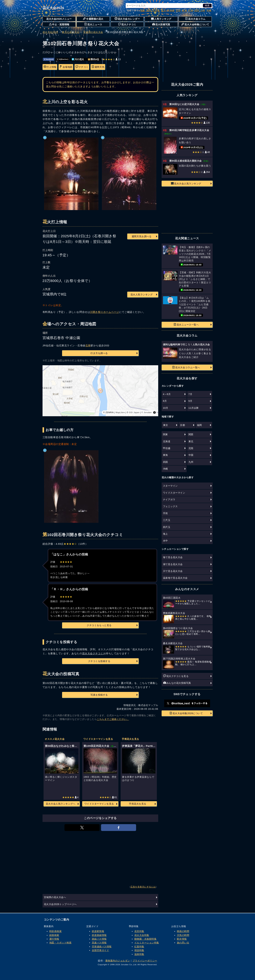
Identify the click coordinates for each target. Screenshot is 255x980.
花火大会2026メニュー (59, 19)
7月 (190, 394)
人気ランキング (161, 19)
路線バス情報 (99, 939)
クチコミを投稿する (99, 661)
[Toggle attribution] (154, 412)
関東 (143, 10)
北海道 (156, 10)
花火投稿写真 (161, 24)
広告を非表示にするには (143, 887)
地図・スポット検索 (60, 943)
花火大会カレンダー (127, 19)
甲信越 (171, 10)
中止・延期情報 (59, 24)
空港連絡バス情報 (102, 947)
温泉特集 (139, 954)
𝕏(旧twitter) (62, 59)
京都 (182, 425)
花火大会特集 (142, 935)
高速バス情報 (99, 943)
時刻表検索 (56, 931)
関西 (149, 10)
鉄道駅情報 (98, 931)
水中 (165, 541)
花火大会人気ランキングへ (61, 804)
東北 (163, 10)
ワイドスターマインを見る (99, 804)
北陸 (178, 10)
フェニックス (170, 506)
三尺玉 (167, 520)
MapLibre (120, 412)
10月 (166, 408)
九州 (203, 10)
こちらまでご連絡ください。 (113, 719)
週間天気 (98, 67)
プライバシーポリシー (145, 961)
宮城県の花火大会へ (55, 897)
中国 (190, 10)
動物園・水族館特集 (146, 939)
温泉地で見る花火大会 (175, 578)
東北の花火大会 (71, 32)
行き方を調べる (99, 353)
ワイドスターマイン (174, 493)
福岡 (199, 425)
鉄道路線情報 (99, 935)
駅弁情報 (182, 939)
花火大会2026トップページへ (60, 904)
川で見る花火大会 (173, 571)
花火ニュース (93, 24)
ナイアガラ (169, 500)
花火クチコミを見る (176, 676)
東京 (166, 425)
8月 (165, 401)
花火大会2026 (53, 8)
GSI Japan (134, 412)
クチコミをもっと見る (99, 625)
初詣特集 (139, 950)
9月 (190, 401)
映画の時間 (183, 931)
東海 (184, 10)
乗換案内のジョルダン (118, 961)
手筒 (165, 513)
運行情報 (54, 939)
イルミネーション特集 (147, 943)
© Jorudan (146, 412)
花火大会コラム (195, 19)
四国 (197, 10)
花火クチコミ (127, 24)
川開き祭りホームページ (105, 312)
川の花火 (78, 59)
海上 (165, 534)
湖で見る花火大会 (173, 564)
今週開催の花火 (93, 19)
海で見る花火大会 (173, 557)
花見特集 (139, 931)
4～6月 (167, 394)
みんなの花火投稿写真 (177, 683)
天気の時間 (183, 935)
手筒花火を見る (138, 804)
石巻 (88, 345)
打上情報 (50, 67)
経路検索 (54, 935)
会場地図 (66, 67)
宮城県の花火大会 (93, 32)
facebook (49, 59)
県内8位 (94, 59)
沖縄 (209, 10)
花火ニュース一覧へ (186, 324)
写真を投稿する (99, 695)
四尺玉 (167, 527)
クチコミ (82, 67)
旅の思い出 (183, 943)
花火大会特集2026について (186, 713)
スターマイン (170, 486)
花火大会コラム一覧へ (186, 367)
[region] (100, 391)
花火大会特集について (195, 24)
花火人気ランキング (142, 295)
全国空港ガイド (101, 950)
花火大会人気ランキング (186, 183)
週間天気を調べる (142, 236)
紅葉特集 (139, 947)
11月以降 (194, 408)
